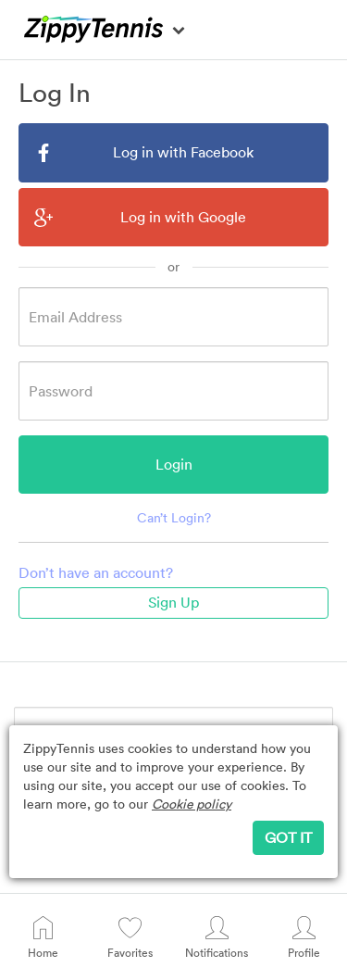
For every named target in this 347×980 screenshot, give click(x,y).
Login (174, 464)
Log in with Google (140, 217)
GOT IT (288, 837)
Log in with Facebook (144, 152)
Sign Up (173, 602)
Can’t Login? (174, 517)
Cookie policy (192, 804)
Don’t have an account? (96, 572)
